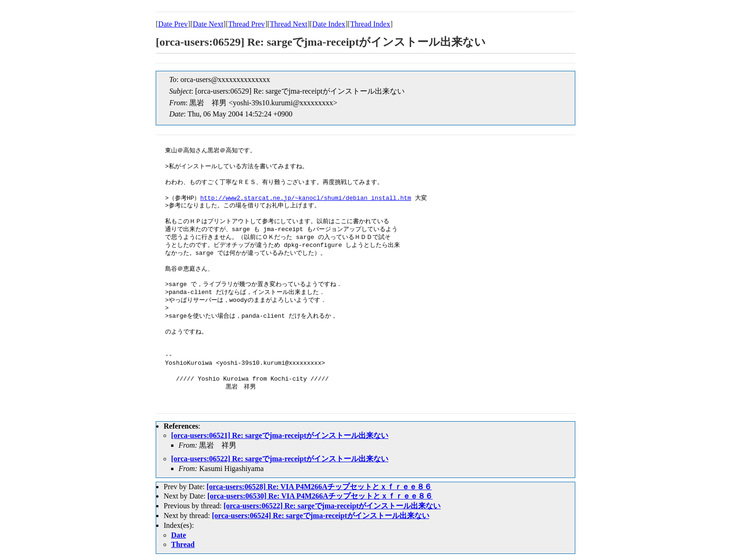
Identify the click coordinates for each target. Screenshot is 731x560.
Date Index (329, 24)
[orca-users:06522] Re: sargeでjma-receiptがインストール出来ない (280, 459)
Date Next (208, 24)
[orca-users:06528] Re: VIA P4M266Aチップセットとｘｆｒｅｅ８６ (319, 487)
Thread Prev (246, 24)
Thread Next (289, 24)
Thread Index (370, 24)
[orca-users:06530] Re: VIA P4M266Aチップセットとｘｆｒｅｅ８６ (320, 496)
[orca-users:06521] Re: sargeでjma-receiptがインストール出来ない (280, 435)
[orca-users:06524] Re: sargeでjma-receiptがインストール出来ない (321, 516)
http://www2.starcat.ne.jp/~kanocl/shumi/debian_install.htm (305, 198)
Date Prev (173, 24)
